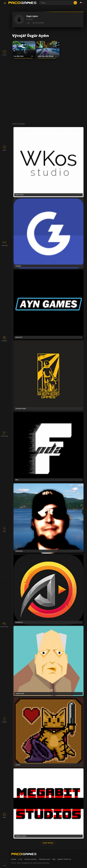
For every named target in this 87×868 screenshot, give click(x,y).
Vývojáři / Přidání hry (64, 859)
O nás (20, 859)
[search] (75, 3)
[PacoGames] (24, 854)
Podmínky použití (44, 859)
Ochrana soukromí (31, 859)
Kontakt (14, 859)
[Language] (82, 3)
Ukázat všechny (48, 843)
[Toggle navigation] (5, 3)
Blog (54, 859)
